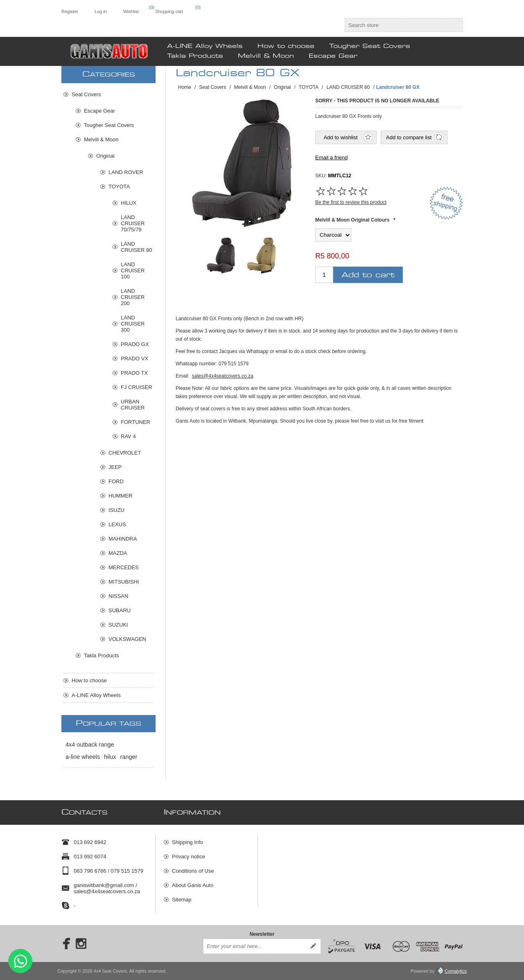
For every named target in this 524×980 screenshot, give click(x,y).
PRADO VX (134, 359)
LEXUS (117, 524)
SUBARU (120, 610)
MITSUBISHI (124, 582)
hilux (110, 757)
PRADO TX (134, 373)
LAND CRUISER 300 (133, 324)
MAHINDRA (123, 539)
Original (105, 156)
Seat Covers (86, 94)
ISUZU (116, 510)
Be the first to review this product (351, 202)
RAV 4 (128, 436)
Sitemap (182, 900)
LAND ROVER (126, 172)
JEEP (115, 467)
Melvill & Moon (101, 139)
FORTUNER (136, 422)
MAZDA (118, 553)
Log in (101, 11)
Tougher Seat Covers (109, 125)
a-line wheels (83, 757)
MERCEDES (124, 567)
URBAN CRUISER (133, 405)
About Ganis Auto (193, 885)
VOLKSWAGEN (127, 639)
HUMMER (121, 496)
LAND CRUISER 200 (133, 297)
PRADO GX (135, 344)
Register (70, 11)
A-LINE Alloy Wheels (96, 695)
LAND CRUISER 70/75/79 (133, 223)
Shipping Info (187, 842)
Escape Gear (99, 111)
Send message (20, 961)
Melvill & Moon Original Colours (352, 220)
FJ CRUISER (137, 387)
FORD (116, 481)
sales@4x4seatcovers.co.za (223, 376)
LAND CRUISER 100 (133, 270)
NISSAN (118, 596)
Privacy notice (189, 857)
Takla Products (101, 655)
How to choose (89, 680)
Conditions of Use (193, 871)
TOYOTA (119, 187)
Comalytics (452, 971)
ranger (129, 757)
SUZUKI (118, 625)
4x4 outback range (90, 745)
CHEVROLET (125, 453)
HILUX (129, 203)
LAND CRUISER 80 (137, 247)
